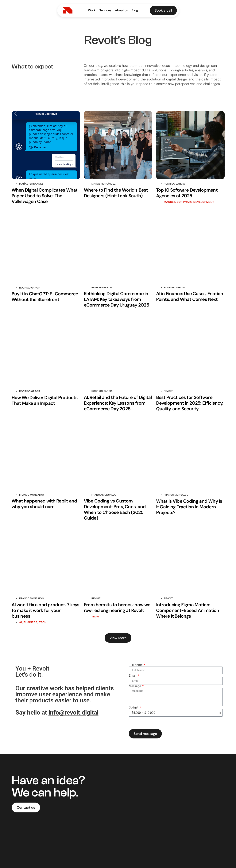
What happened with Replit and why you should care (44, 504)
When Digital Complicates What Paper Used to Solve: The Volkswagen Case (45, 196)
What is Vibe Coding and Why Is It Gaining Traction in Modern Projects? (189, 507)
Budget (134, 708)
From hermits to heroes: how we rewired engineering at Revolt (117, 607)
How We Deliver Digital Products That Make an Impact (45, 400)
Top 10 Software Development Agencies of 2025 (187, 193)
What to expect (32, 67)
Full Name (136, 665)
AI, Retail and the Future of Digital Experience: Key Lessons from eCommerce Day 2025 (118, 403)
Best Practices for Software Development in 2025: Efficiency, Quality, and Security (190, 403)
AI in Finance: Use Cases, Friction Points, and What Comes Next (190, 296)
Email (133, 676)
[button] (118, 638)
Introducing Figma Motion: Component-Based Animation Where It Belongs (188, 610)
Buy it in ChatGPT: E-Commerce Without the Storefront (45, 297)
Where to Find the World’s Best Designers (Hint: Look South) (116, 193)
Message (135, 686)
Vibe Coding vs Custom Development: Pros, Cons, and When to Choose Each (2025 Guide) (115, 509)
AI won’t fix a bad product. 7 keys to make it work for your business (46, 610)
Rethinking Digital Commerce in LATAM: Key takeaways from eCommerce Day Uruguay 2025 (116, 299)
